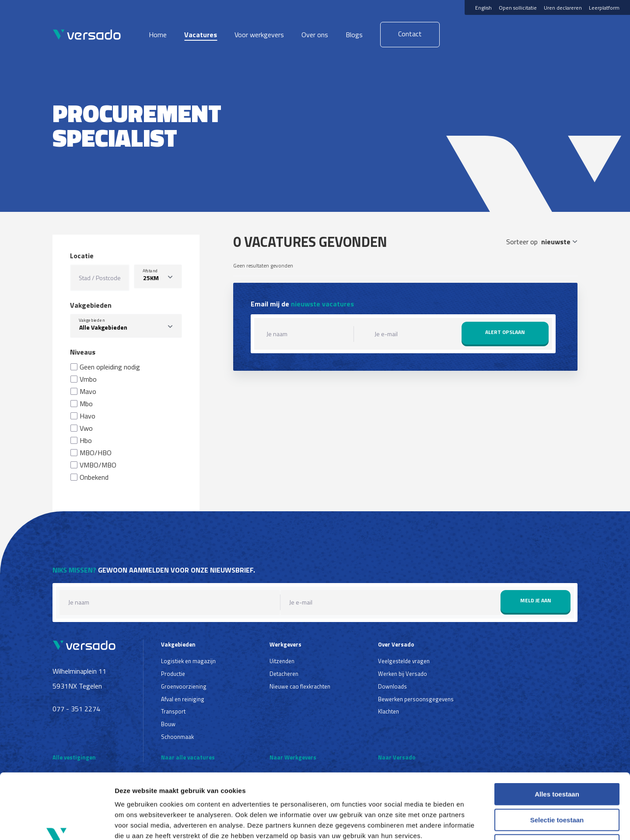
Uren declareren (563, 8)
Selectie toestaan (557, 759)
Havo (87, 416)
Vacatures (201, 35)
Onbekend (94, 477)
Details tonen (473, 823)
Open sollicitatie (518, 8)
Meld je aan (536, 600)
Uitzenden (282, 661)
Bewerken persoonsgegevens (416, 699)
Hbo (86, 440)
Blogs (354, 35)
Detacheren (284, 674)
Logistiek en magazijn (188, 661)
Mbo (86, 404)
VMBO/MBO (98, 465)
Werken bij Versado (402, 674)
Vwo (86, 428)
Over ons (315, 35)
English (483, 8)
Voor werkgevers (259, 35)
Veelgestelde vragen (404, 661)
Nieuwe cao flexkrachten (300, 686)
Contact (410, 34)
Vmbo (88, 379)
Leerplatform (604, 8)
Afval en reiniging (183, 699)
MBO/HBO (96, 453)
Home (158, 35)
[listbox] (158, 276)
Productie (173, 674)
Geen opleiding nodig (110, 367)
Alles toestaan (557, 733)
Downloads (392, 686)
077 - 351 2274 (76, 709)
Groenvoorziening (184, 686)
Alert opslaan (505, 332)
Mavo (88, 391)
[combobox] (126, 326)
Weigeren (557, 784)
